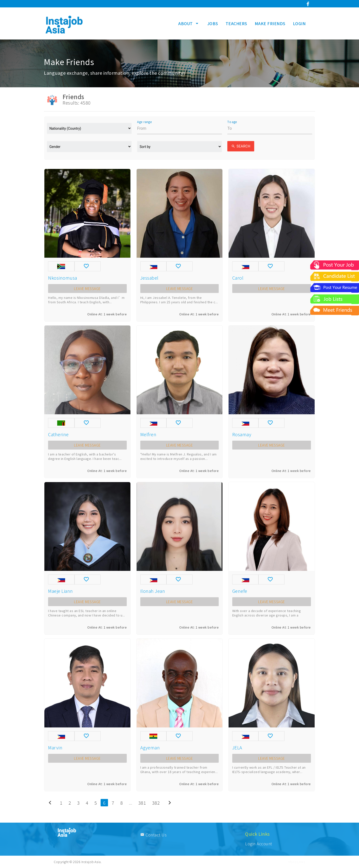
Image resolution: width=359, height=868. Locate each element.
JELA (237, 747)
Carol (238, 278)
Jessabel (149, 278)
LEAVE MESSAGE (87, 289)
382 (156, 803)
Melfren (148, 434)
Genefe (240, 591)
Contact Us (153, 835)
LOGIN (299, 23)
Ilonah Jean (153, 591)
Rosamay (242, 434)
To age (232, 122)
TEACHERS (236, 23)
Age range (144, 122)
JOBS (213, 23)
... (131, 803)
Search (241, 146)
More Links (297, 862)
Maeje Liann (61, 591)
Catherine (58, 434)
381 (142, 803)
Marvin (55, 747)
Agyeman (150, 747)
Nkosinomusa (63, 278)
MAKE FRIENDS (270, 23)
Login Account (259, 844)
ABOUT (189, 23)
